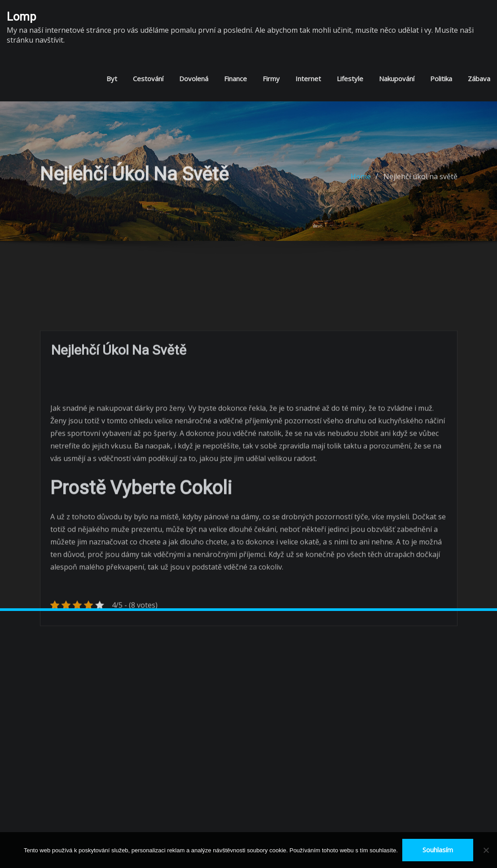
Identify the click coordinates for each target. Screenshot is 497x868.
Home (361, 182)
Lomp (22, 17)
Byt (112, 79)
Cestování (148, 79)
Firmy (271, 79)
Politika (441, 79)
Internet (308, 79)
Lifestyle (350, 79)
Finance (235, 79)
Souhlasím (438, 850)
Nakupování (397, 79)
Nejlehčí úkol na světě (420, 182)
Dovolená (194, 79)
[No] (486, 850)
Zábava (479, 79)
